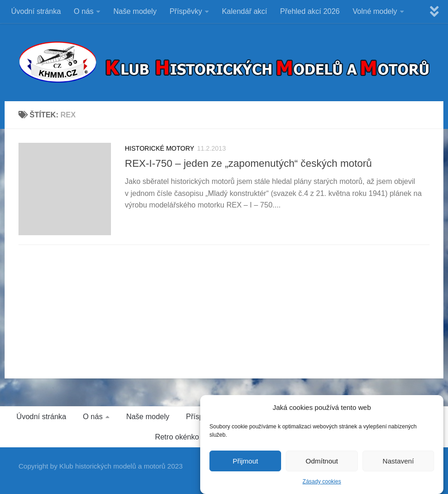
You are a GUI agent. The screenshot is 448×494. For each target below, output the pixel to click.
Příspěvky (186, 11)
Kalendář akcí (245, 11)
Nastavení (399, 461)
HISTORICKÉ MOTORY (160, 148)
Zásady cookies (322, 482)
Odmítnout (322, 461)
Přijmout (245, 461)
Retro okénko (177, 437)
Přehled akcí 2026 (310, 11)
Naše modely (135, 11)
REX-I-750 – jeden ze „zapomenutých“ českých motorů (248, 163)
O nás (84, 11)
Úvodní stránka (36, 11)
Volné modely (375, 11)
